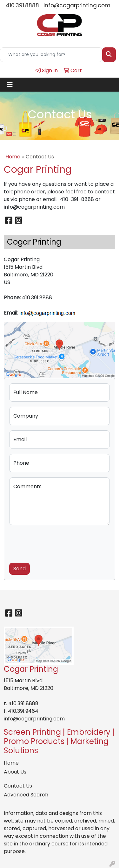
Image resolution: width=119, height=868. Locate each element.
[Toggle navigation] (10, 85)
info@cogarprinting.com (77, 5)
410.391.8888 (22, 5)
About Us (15, 772)
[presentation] (57, 543)
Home (13, 157)
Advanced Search (26, 795)
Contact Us (18, 786)
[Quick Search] (51, 55)
